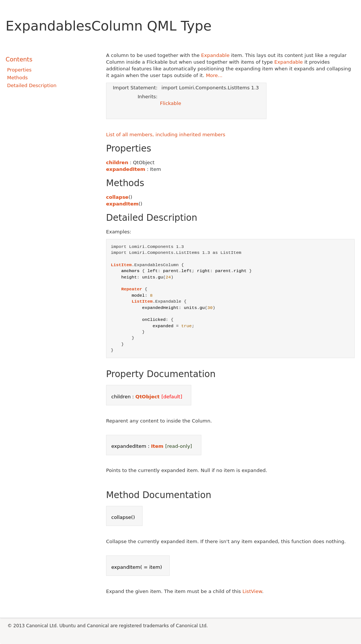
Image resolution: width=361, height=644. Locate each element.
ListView (252, 591)
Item (157, 446)
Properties (19, 70)
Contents (19, 59)
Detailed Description (32, 85)
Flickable (171, 103)
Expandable (215, 55)
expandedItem (126, 169)
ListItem (121, 265)
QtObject (148, 397)
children (117, 162)
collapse (117, 197)
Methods (17, 78)
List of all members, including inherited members (166, 135)
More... (214, 75)
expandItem (122, 204)
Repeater (132, 289)
